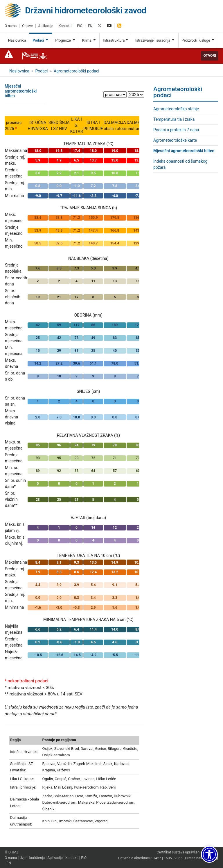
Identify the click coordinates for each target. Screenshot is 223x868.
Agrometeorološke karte (175, 140)
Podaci (41, 40)
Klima (89, 40)
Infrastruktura (116, 40)
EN (90, 26)
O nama (11, 26)
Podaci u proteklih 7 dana (176, 130)
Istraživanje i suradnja (155, 40)
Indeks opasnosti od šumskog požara (180, 164)
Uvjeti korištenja (32, 858)
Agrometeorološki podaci (77, 71)
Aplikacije (46, 26)
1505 (168, 858)
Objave (27, 26)
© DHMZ (11, 852)
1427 (157, 858)
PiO (80, 26)
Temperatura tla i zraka (174, 119)
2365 (179, 858)
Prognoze (65, 40)
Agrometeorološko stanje (176, 109)
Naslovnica (17, 40)
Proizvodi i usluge (198, 40)
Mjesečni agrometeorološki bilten (184, 151)
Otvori (210, 56)
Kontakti (65, 26)
